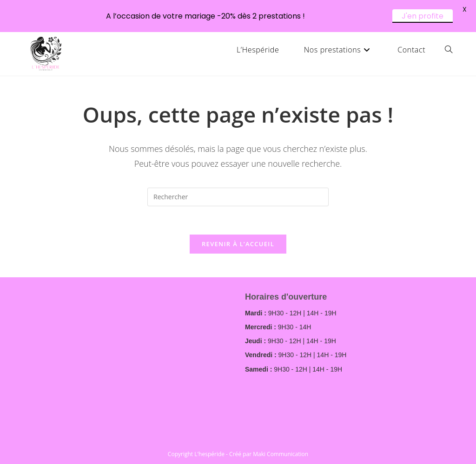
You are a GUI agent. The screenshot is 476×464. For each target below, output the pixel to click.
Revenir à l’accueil (238, 244)
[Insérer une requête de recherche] (238, 197)
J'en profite (423, 16)
